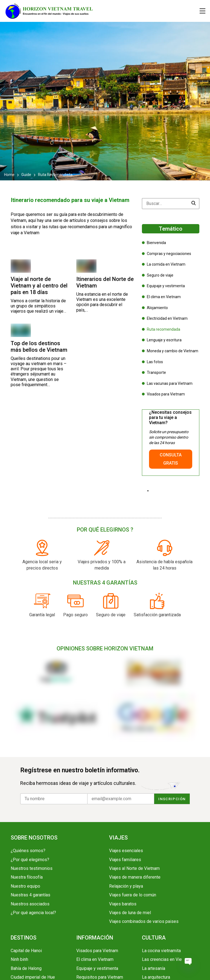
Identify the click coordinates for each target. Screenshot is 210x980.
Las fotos (155, 362)
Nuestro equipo (25, 886)
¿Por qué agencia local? (33, 913)
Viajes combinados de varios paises (144, 921)
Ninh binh (19, 959)
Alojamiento (157, 308)
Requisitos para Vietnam (100, 977)
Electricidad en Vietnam (167, 318)
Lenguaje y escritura (164, 340)
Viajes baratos (123, 904)
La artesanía (154, 968)
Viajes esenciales (126, 851)
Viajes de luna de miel (130, 913)
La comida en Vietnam (166, 264)
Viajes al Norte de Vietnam (134, 868)
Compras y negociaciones (169, 254)
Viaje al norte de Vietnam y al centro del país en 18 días (39, 286)
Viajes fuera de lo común (133, 895)
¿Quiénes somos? (28, 851)
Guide (26, 175)
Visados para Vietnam (166, 394)
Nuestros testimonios (32, 868)
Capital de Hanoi (26, 951)
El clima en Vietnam (164, 297)
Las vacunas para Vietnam (170, 383)
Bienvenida (156, 243)
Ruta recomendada (164, 329)
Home (10, 175)
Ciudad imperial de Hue (33, 977)
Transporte (156, 372)
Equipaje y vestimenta (166, 286)
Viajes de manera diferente (135, 877)
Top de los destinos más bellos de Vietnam (39, 347)
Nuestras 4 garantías (30, 895)
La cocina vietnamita (161, 951)
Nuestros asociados (30, 904)
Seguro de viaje (160, 275)
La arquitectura (156, 977)
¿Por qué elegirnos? (30, 860)
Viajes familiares (125, 860)
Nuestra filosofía (27, 877)
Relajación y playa (126, 886)
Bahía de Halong (26, 968)
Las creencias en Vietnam (167, 959)
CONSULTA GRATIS (171, 459)
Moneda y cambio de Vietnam (173, 351)
